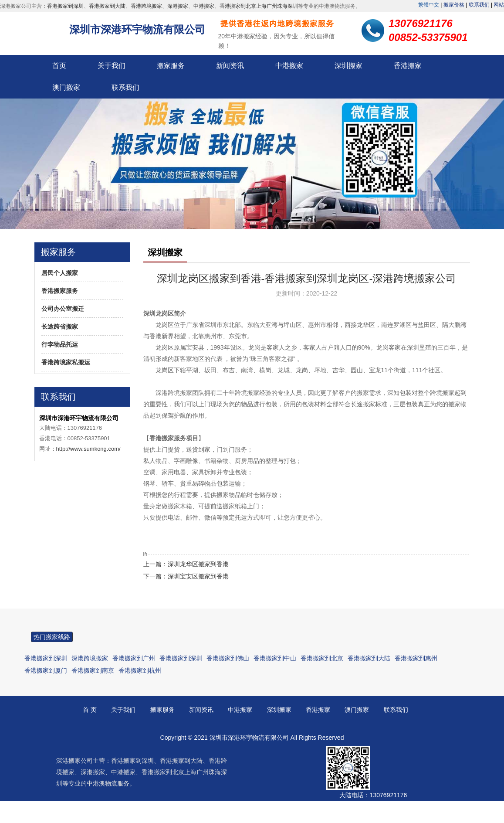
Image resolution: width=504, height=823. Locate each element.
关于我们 (112, 66)
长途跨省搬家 (60, 326)
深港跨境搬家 (90, 658)
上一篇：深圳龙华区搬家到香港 (186, 564)
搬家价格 (454, 5)
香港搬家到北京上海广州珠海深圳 (259, 6)
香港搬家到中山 (275, 658)
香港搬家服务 (60, 291)
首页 (59, 66)
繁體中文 (429, 5)
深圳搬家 (348, 66)
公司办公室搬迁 (63, 309)
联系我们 (479, 5)
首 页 (90, 710)
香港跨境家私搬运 (66, 362)
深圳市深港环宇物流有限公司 (137, 29)
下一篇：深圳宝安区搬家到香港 (186, 576)
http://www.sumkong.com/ (88, 449)
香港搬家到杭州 (140, 670)
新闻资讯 (230, 66)
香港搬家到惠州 (416, 658)
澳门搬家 (66, 87)
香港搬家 (408, 66)
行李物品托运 (60, 344)
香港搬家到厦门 (46, 670)
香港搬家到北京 (322, 658)
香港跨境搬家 (146, 6)
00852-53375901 (395, 812)
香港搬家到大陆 (107, 6)
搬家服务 (171, 66)
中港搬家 (204, 6)
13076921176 (389, 795)
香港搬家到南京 (93, 670)
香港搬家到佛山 (228, 658)
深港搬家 (178, 6)
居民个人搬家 (60, 273)
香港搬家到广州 (134, 658)
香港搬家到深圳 (65, 6)
